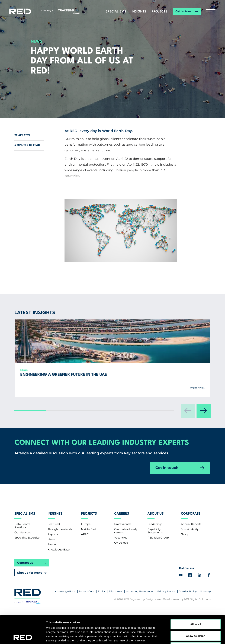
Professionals (123, 541)
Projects (159, 12)
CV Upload (121, 559)
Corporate (191, 530)
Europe (86, 541)
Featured (54, 541)
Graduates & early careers (126, 547)
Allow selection (196, 609)
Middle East (89, 546)
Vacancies (121, 554)
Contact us (25, 579)
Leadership (155, 541)
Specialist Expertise (27, 554)
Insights (139, 12)
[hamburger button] (209, 11)
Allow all (196, 598)
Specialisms (116, 12)
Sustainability (190, 546)
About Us (156, 530)
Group (185, 551)
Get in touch (184, 11)
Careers (122, 530)
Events (52, 561)
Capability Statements (155, 547)
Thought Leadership (61, 546)
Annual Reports (191, 541)
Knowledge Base (59, 566)
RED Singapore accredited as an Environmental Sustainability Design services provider (123, 389)
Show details (184, 637)
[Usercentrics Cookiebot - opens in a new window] (23, 637)
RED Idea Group (158, 554)
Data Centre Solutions (22, 542)
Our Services (23, 549)
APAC (85, 551)
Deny (196, 621)
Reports (53, 551)
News (51, 556)
